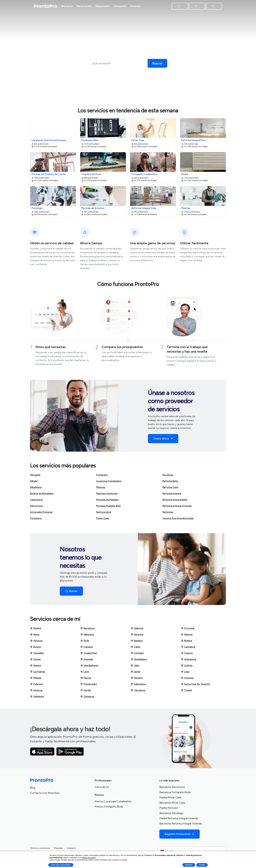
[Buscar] (157, 63)
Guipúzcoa (188, 661)
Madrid (36, 630)
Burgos (36, 648)
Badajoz (137, 642)
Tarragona (138, 692)
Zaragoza (87, 698)
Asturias (36, 642)
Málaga (36, 679)
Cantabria (188, 648)
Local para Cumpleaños (109, 482)
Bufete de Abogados (42, 495)
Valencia (137, 630)
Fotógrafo (102, 476)
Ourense (187, 679)
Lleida (136, 673)
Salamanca (138, 685)
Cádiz (136, 648)
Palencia (36, 685)
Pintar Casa (103, 520)
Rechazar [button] (189, 865)
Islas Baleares (89, 667)
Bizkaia (186, 642)
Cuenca (187, 654)
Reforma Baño (170, 482)
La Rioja (187, 667)
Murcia (86, 679)
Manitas (101, 489)
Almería (187, 636)
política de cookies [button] (89, 858)
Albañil (34, 482)
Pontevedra (89, 685)
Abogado (35, 476)
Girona (35, 661)
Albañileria (36, 489)
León (85, 673)
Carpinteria (36, 501)
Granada (87, 661)
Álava (35, 636)
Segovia (36, 692)
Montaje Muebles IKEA (108, 507)
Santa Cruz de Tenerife (196, 685)
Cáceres (87, 648)
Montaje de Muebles (107, 501)
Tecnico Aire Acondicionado (178, 520)
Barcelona (87, 630)
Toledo (186, 692)
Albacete (87, 636)
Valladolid (37, 698)
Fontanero (36, 520)
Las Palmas (38, 673)
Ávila (85, 642)
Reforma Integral (172, 495)
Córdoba (137, 654)
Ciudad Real (89, 654)
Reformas (168, 513)
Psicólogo (168, 476)
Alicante (137, 636)
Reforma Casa (170, 489)
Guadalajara (139, 661)
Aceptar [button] (202, 865)
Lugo (185, 673)
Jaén (135, 667)
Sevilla (86, 692)
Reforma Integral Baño (175, 501)
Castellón (37, 654)
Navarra (137, 679)
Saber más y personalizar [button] (61, 865)
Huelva (35, 667)
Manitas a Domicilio (107, 495)
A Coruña (188, 630)
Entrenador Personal (41, 513)
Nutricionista (104, 513)
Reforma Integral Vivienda (177, 507)
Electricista (36, 507)
